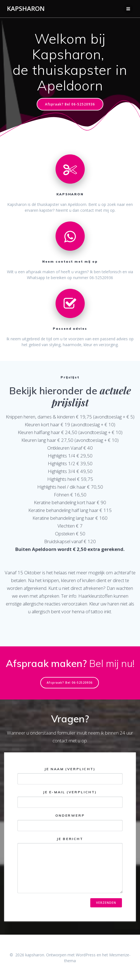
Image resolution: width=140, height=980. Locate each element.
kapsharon (26, 9)
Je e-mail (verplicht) (70, 799)
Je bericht (70, 865)
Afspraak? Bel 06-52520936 (70, 104)
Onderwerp (70, 822)
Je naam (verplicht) (70, 776)
